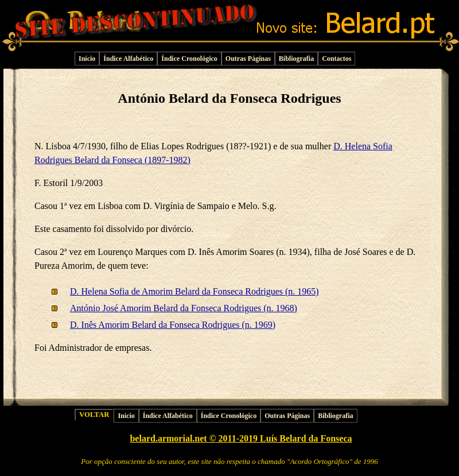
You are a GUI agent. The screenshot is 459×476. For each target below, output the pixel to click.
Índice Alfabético (128, 59)
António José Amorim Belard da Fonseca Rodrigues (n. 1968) (184, 308)
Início (87, 59)
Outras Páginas (248, 59)
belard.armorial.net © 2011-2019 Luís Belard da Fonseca (241, 438)
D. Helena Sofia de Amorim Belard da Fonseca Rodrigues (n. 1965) (195, 291)
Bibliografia (296, 59)
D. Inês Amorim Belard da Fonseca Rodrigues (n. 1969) (173, 325)
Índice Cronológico (189, 59)
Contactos (337, 59)
